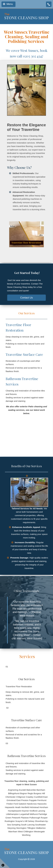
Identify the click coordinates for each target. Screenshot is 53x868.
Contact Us (26, 298)
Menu (8, 4)
